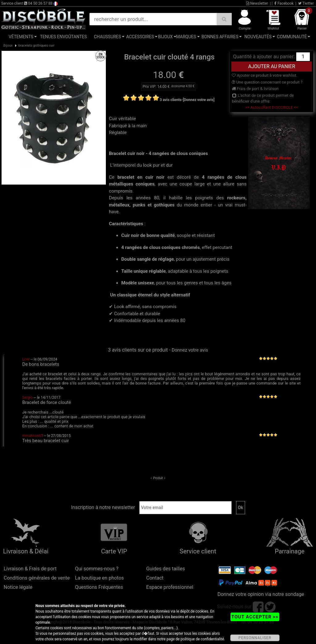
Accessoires (140, 37)
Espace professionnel (170, 587)
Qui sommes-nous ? (97, 569)
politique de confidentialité (202, 639)
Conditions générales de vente (37, 578)
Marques (186, 37)
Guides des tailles (166, 569)
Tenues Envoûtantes (64, 37)
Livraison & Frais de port (30, 569)
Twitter (306, 3)
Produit (158, 478)
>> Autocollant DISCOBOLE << (272, 107)
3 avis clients (171, 100)
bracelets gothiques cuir (36, 45)
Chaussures (107, 37)
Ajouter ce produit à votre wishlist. (264, 75)
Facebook (284, 3)
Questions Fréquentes (99, 587)
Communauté (292, 37)
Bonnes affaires (220, 37)
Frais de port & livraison (255, 89)
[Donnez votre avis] (199, 100)
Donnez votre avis (190, 350)
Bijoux (165, 37)
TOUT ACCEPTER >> (255, 617)
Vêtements (21, 37)
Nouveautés (258, 37)
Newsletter (257, 3)
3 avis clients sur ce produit (138, 350)
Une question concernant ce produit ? (267, 82)
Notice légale (18, 587)
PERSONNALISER (255, 638)
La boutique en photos (99, 578)
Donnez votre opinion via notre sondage (261, 594)
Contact (155, 578)
